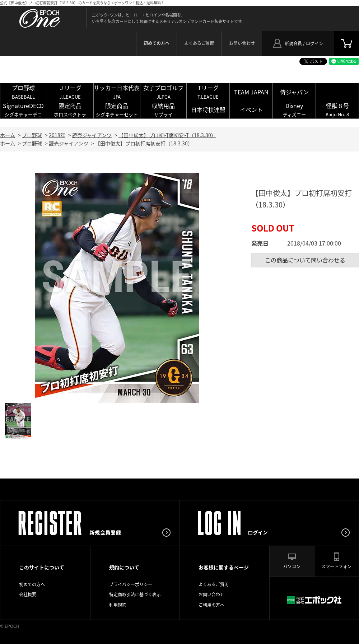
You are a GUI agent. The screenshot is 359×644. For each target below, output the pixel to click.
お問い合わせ (242, 43)
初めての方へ (32, 584)
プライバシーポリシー (131, 584)
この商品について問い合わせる (305, 260)
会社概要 (28, 594)
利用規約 (118, 605)
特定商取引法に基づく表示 (135, 594)
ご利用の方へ (211, 605)
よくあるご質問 (199, 43)
